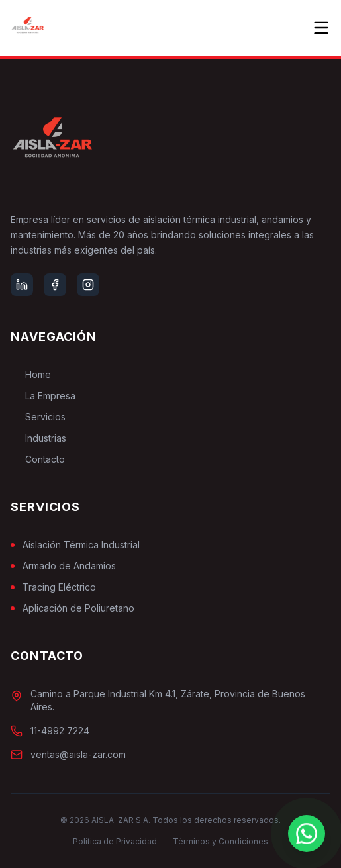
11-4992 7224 (60, 731)
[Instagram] (88, 285)
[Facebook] (55, 285)
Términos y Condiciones (220, 841)
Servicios (38, 417)
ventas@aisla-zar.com (78, 754)
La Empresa (43, 396)
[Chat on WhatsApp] (307, 834)
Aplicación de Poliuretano (73, 608)
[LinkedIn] (22, 285)
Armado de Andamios (63, 566)
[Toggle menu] (321, 28)
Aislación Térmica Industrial (75, 545)
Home (31, 374)
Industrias (38, 438)
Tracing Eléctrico (53, 587)
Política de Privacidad (115, 841)
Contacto (38, 459)
